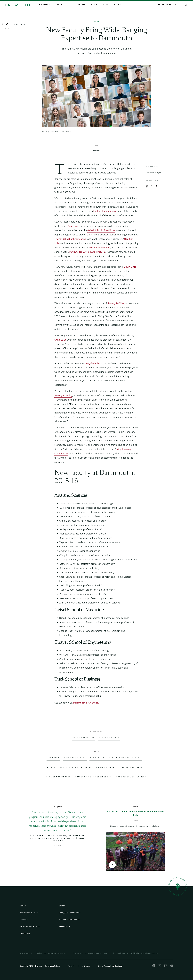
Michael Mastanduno (105, 211)
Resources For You (168, 5)
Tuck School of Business (131, 777)
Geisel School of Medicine (101, 230)
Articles (96, 22)
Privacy (71, 966)
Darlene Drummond (100, 248)
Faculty (51, 767)
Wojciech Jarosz (95, 363)
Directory (24, 920)
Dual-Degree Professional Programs (50, 953)
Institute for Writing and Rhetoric (87, 252)
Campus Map (25, 933)
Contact (23, 906)
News (106, 5)
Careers (62, 906)
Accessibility (64, 926)
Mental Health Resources (69, 920)
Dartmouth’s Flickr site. (86, 703)
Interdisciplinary (131, 767)
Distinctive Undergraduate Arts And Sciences (91, 953)
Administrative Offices (29, 913)
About (94, 5)
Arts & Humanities (84, 738)
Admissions (44, 5)
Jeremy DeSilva (116, 303)
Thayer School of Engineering (70, 239)
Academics (61, 5)
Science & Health (109, 738)
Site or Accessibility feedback (111, 966)
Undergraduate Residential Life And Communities (138, 953)
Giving (118, 5)
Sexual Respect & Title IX (30, 926)
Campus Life (79, 5)
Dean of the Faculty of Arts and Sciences (116, 758)
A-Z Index (86, 966)
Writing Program (106, 767)
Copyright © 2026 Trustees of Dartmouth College (40, 966)
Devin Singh (130, 267)
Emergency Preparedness (70, 913)
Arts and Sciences (75, 758)
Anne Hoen (73, 226)
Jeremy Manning (63, 395)
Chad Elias (60, 340)
